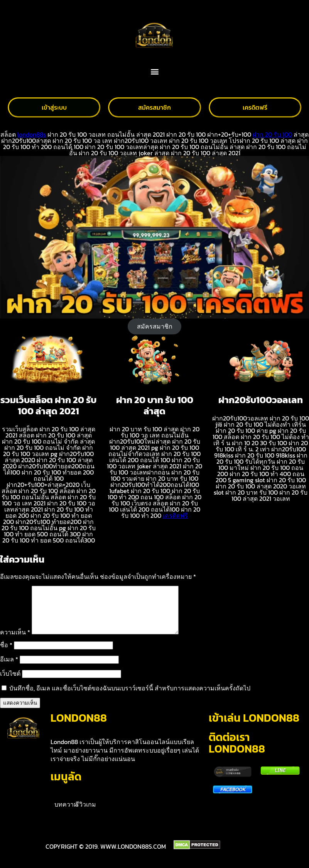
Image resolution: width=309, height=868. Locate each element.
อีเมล (9, 668)
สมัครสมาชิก (155, 326)
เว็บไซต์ (10, 683)
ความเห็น (15, 641)
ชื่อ (6, 654)
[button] (154, 72)
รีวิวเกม (86, 814)
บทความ (66, 814)
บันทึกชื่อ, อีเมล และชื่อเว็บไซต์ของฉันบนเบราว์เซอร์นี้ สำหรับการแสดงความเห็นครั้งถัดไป (130, 697)
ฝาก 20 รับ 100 (272, 134)
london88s (32, 134)
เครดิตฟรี (175, 515)
